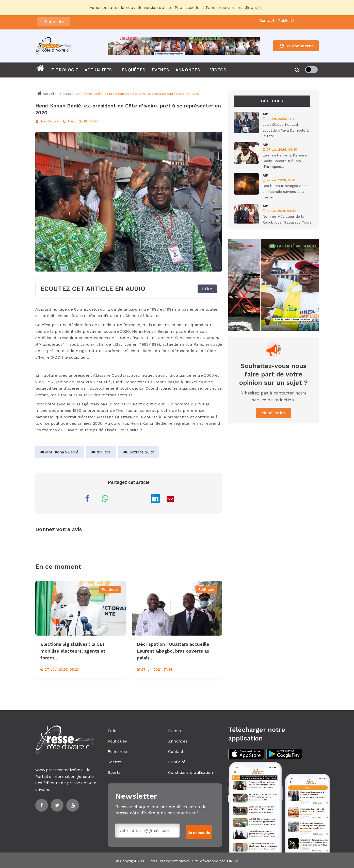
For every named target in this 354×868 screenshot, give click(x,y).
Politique (64, 94)
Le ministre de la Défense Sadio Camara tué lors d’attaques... (285, 161)
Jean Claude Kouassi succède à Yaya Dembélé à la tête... (286, 130)
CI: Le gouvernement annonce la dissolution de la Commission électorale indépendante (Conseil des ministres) (166, 22)
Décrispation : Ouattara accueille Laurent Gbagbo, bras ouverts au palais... (176, 651)
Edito (113, 731)
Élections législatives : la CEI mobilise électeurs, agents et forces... (77, 651)
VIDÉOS (218, 70)
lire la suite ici (133, 430)
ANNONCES (188, 70)
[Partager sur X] (140, 498)
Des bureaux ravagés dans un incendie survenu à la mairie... (285, 191)
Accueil (45, 94)
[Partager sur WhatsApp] (105, 498)
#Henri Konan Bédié (60, 452)
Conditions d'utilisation (190, 772)
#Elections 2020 (140, 452)
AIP (265, 114)
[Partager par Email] (170, 498)
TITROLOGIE (65, 70)
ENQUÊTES (133, 70)
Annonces (178, 741)
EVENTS (160, 70)
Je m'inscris (200, 831)
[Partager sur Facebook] (87, 498)
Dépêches (272, 101)
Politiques (117, 741)
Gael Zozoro (48, 121)
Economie (117, 752)
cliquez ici (254, 7)
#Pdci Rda (102, 452)
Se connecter (296, 46)
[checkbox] (311, 70)
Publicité (286, 21)
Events (174, 731)
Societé (115, 762)
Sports (114, 772)
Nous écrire (273, 413)
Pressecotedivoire (175, 860)
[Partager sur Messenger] (123, 498)
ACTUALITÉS (98, 70)
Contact (267, 21)
